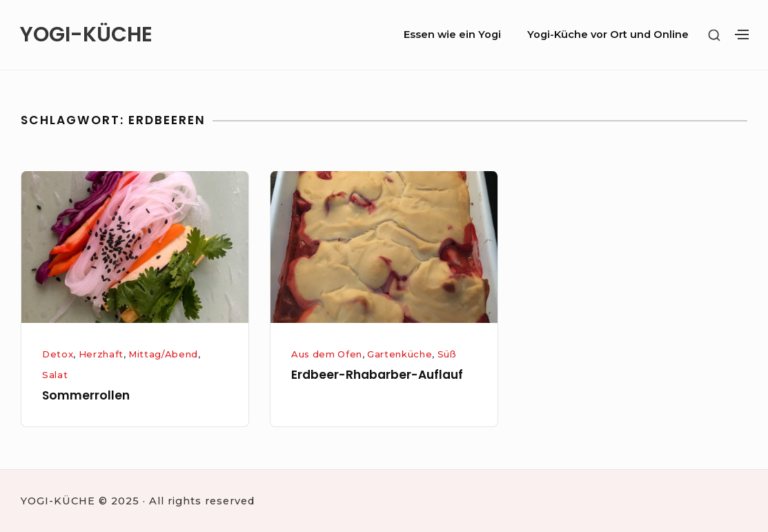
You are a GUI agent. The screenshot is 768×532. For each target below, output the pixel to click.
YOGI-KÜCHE (86, 35)
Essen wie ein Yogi (452, 35)
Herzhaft (101, 354)
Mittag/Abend (163, 354)
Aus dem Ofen (327, 354)
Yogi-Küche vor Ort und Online (608, 35)
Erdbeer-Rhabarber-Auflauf (377, 375)
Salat (55, 375)
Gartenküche (400, 354)
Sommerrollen (86, 395)
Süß (447, 354)
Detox (58, 354)
